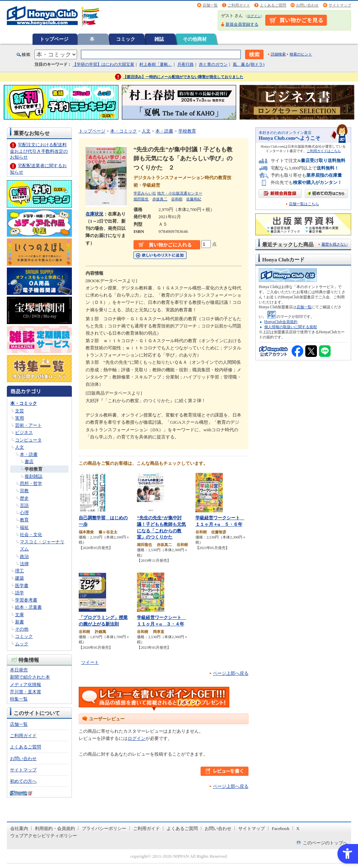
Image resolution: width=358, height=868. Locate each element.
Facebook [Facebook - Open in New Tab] (281, 828)
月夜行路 (186, 64)
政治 (24, 556)
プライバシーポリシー (104, 828)
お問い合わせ (307, 5)
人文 (20, 447)
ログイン (254, 16)
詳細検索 (278, 54)
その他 (22, 629)
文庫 (20, 615)
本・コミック (24, 403)
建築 (20, 578)
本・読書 (29, 454)
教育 (24, 520)
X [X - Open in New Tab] (298, 828)
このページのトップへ (325, 843)
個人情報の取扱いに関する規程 (291, 327)
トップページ (54, 39)
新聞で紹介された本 (30, 677)
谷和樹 (177, 199)
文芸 (20, 411)
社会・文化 (31, 535)
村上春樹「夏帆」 (156, 64)
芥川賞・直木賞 (25, 692)
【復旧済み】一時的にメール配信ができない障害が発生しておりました (183, 77)
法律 (24, 564)
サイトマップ (340, 5)
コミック (126, 39)
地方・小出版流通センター (180, 193)
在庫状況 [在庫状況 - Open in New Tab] (94, 214)
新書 (20, 622)
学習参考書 (26, 600)
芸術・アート (28, 425)
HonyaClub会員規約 (281, 322)
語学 (20, 593)
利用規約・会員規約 (55, 828)
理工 (20, 571)
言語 (24, 505)
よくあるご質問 (273, 5)
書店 (29, 462)
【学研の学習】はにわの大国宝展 (103, 64)
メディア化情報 (25, 685)
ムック (22, 644)
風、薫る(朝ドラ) (248, 64)
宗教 (24, 491)
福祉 (24, 527)
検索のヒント (301, 54)
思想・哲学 (31, 483)
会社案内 (19, 828)
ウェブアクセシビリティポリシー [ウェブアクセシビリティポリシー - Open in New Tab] (44, 836)
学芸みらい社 (145, 193)
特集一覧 (19, 699)
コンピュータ (28, 440)
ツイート (90, 662)
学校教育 (34, 469)
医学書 (22, 586)
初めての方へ (23, 781)
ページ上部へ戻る (231, 673)
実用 (20, 418)
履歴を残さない (335, 244)
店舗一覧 (210, 5)
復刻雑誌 (34, 476)
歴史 (24, 498)
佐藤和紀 (194, 199)
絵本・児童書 (28, 607)
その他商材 (195, 39)
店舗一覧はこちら (304, 204)
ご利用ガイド (239, 5)
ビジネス (24, 432)
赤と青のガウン (213, 64)
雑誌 (159, 39)
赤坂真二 (160, 199)
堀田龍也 (141, 199)
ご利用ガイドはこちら (324, 151)
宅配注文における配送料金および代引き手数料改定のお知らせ (39, 151)
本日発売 (19, 670)
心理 (24, 513)
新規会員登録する (242, 24)
